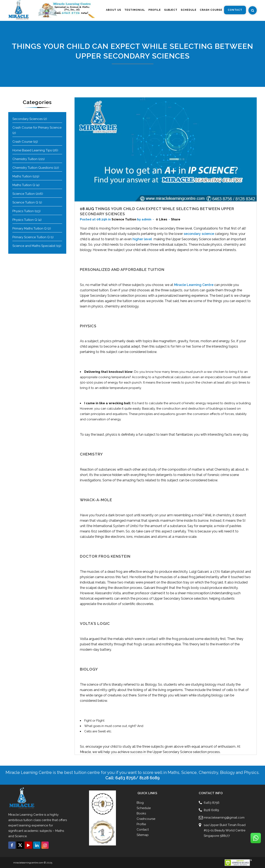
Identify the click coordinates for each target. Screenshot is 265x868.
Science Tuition (24, 194)
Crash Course (22, 142)
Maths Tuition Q (24, 185)
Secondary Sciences (28, 119)
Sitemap (143, 835)
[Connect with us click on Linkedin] (37, 845)
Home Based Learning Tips (32, 150)
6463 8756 (212, 803)
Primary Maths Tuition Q (30, 228)
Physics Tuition (23, 211)
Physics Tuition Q (25, 220)
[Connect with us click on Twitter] (20, 845)
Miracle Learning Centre (194, 285)
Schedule (144, 808)
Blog (140, 803)
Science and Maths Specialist (34, 246)
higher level (143, 239)
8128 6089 (211, 810)
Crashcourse (146, 819)
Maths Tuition (22, 176)
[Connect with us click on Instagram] (45, 845)
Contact (143, 830)
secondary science (199, 234)
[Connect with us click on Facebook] (12, 845)
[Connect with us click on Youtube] (28, 845)
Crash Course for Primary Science (37, 128)
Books (141, 813)
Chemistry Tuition (25, 159)
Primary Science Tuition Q (31, 237)
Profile (141, 824)
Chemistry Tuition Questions (33, 168)
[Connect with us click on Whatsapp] (256, 838)
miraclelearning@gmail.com (224, 818)
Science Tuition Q (25, 202)
